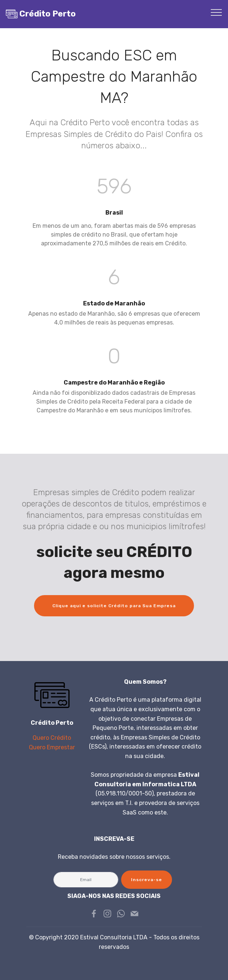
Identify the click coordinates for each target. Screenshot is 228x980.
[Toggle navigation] (216, 12)
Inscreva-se (147, 880)
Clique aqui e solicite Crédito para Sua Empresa (114, 606)
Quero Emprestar (52, 747)
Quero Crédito (52, 738)
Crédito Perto (48, 14)
